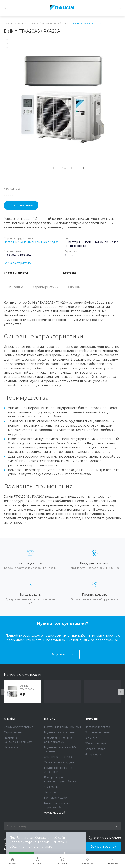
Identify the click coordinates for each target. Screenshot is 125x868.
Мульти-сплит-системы (60, 732)
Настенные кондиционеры (62, 727)
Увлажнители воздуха (59, 762)
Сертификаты (13, 732)
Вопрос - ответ (95, 749)
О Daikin (10, 719)
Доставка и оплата (97, 727)
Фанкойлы (51, 787)
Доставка (70, 273)
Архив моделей (55, 813)
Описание (15, 287)
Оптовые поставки (97, 732)
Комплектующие (55, 798)
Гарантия (91, 738)
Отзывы (74, 287)
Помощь (91, 719)
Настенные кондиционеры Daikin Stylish (31, 242)
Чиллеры (50, 792)
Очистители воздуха (58, 757)
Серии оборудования (18, 727)
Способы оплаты (16, 273)
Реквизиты (11, 747)
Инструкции (93, 754)
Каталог (51, 719)
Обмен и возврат (96, 743)
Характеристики (46, 287)
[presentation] (4, 692)
